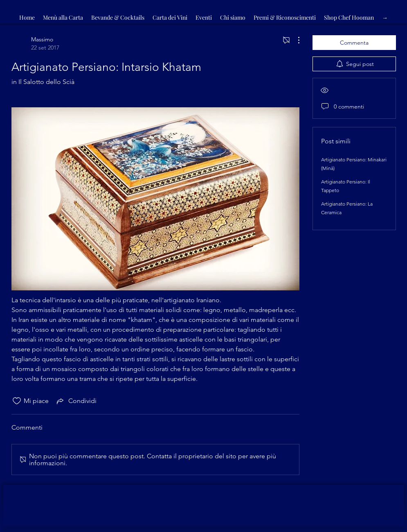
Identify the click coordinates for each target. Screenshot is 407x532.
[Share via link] (76, 401)
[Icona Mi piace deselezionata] (17, 401)
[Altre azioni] (295, 40)
